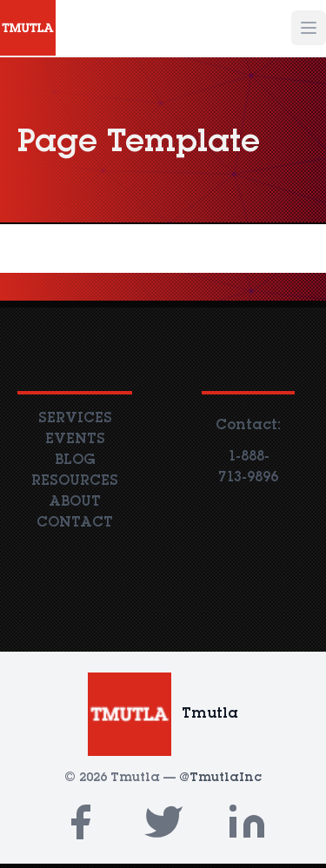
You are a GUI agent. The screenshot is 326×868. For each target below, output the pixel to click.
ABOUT (75, 502)
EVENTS (75, 440)
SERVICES (75, 419)
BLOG (75, 461)
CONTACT (75, 523)
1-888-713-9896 (248, 467)
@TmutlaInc (220, 779)
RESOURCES (75, 481)
